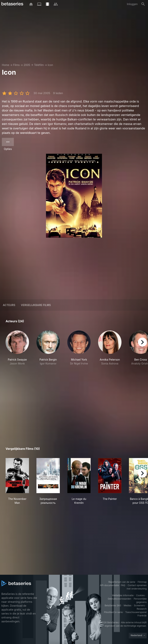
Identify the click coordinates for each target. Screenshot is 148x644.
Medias (128, 605)
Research (142, 609)
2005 (27, 65)
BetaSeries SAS (113, 605)
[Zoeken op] (143, 4)
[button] (17, 354)
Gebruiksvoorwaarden (120, 599)
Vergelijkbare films (36, 305)
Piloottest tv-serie (113, 612)
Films (16, 65)
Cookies (140, 595)
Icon (50, 65)
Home (6, 65)
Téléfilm (39, 65)
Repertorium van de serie (122, 582)
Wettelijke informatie (123, 595)
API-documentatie (109, 585)
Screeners (139, 605)
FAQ (123, 585)
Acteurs (9, 305)
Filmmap (142, 582)
